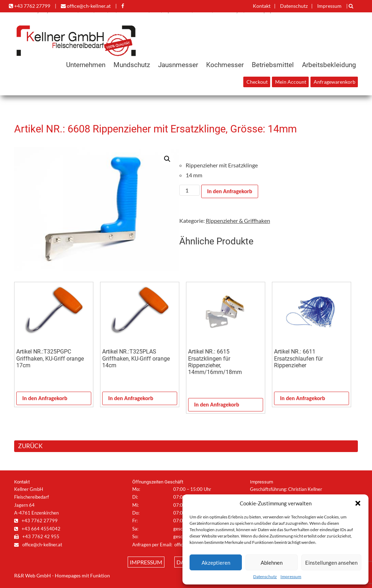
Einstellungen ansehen (331, 563)
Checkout (257, 82)
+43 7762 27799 (30, 6)
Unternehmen (86, 65)
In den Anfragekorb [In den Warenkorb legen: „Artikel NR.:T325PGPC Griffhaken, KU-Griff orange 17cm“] (45, 398)
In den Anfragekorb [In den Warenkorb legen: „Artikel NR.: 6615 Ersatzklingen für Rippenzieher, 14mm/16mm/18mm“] (217, 405)
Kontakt (262, 6)
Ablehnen (272, 563)
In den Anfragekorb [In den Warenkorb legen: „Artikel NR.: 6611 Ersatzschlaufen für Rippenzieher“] (303, 398)
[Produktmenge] (190, 190)
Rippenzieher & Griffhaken (238, 221)
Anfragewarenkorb (335, 82)
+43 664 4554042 (37, 529)
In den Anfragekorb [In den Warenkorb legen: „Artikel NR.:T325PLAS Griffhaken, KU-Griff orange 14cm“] (131, 398)
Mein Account (291, 82)
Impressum (291, 577)
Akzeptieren (216, 563)
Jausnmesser (178, 65)
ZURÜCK (30, 446)
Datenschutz (265, 577)
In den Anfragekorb (230, 191)
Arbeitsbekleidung (329, 65)
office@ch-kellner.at (86, 6)
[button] (358, 503)
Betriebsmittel (273, 65)
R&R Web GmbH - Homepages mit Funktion (62, 576)
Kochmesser (225, 65)
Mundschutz (132, 65)
